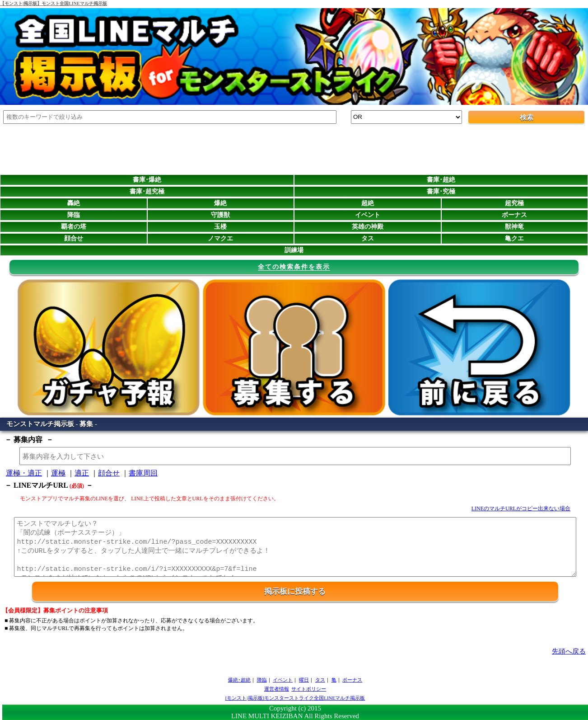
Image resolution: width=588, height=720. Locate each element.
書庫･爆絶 (147, 180)
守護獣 (220, 215)
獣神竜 (514, 227)
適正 (82, 473)
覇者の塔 (74, 227)
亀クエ (514, 238)
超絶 (368, 203)
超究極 (514, 203)
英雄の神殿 (368, 227)
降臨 (74, 215)
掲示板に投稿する (295, 591)
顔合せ (74, 238)
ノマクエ (220, 238)
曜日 (304, 680)
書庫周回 (143, 473)
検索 (527, 118)
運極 (58, 473)
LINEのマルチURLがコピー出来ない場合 (521, 508)
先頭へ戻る (569, 651)
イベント (368, 215)
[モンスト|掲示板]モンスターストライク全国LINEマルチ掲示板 (295, 698)
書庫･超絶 (441, 180)
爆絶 (220, 203)
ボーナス (514, 215)
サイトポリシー (309, 689)
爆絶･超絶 (239, 680)
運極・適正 (24, 473)
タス (368, 238)
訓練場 (294, 250)
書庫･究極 (441, 191)
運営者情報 (277, 689)
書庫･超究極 (147, 191)
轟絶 (74, 203)
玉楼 (220, 227)
